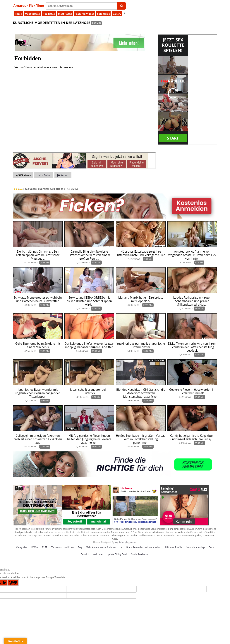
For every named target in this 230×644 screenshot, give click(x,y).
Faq (80, 547)
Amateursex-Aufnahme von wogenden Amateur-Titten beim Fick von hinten (192, 255)
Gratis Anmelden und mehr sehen (144, 547)
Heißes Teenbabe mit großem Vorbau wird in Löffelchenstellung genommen (141, 439)
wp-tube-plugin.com (126, 542)
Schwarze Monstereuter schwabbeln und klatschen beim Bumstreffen (38, 299)
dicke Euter (44, 175)
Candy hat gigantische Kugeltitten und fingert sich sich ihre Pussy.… (192, 437)
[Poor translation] (13, 583)
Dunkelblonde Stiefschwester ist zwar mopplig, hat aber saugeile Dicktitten (89, 345)
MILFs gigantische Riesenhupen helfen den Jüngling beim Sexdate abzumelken (89, 439)
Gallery (117, 14)
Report (63, 175)
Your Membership (195, 547)
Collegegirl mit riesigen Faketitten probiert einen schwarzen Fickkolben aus (38, 439)
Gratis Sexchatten (140, 554)
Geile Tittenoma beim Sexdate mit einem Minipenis (38, 345)
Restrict (85, 554)
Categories (103, 14)
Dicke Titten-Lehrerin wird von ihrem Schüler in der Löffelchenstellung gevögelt (192, 347)
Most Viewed (33, 14)
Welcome (98, 554)
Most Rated (65, 14)
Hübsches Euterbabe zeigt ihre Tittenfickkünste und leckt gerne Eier (141, 253)
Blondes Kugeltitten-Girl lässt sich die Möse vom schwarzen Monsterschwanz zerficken (141, 393)
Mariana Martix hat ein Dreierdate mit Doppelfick (141, 299)
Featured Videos (84, 14)
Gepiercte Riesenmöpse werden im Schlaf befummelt (192, 391)
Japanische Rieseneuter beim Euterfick (89, 391)
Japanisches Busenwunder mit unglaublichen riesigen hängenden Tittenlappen (38, 393)
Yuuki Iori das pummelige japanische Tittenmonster (141, 345)
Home (18, 14)
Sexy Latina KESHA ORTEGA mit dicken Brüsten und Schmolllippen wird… (89, 301)
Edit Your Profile (174, 547)
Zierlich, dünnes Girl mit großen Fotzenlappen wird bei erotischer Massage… (38, 255)
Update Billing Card (117, 554)
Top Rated (49, 14)
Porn (211, 547)
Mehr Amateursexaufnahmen (101, 547)
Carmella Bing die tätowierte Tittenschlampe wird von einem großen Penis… (89, 255)
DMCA (35, 547)
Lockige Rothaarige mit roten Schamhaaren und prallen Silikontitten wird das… (192, 301)
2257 (45, 547)
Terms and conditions (62, 547)
